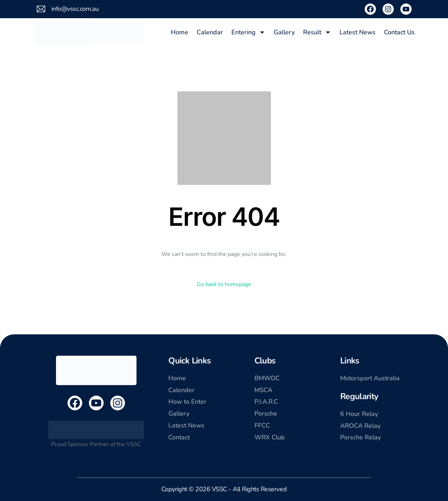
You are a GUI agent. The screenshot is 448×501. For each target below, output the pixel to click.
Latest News (358, 32)
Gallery (284, 32)
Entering (248, 32)
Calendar (210, 32)
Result (317, 32)
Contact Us (399, 32)
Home (180, 32)
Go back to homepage (224, 284)
